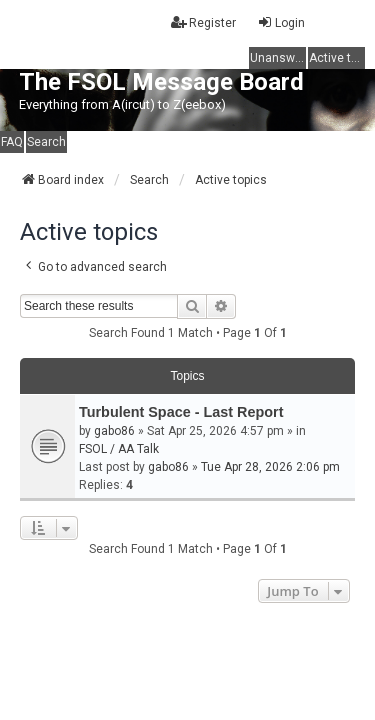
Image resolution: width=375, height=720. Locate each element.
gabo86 (114, 431)
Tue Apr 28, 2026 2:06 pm (270, 467)
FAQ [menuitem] (12, 142)
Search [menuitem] (46, 142)
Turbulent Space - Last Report (181, 412)
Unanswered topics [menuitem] (278, 58)
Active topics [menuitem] (337, 58)
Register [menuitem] (203, 22)
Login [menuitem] (281, 22)
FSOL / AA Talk (119, 449)
